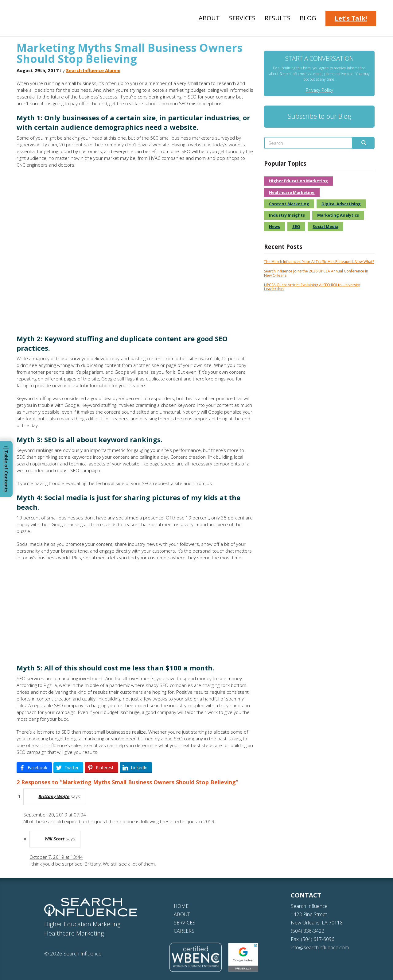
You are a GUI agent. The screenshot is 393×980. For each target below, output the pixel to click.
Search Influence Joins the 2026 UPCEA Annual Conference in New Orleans (316, 273)
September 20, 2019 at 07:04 (55, 815)
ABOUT (182, 914)
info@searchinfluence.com (320, 947)
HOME (181, 906)
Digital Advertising (341, 204)
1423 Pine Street (309, 914)
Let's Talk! (351, 18)
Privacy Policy (319, 90)
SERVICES (185, 923)
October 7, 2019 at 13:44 (56, 857)
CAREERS (184, 931)
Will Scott (54, 839)
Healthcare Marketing (292, 192)
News (274, 226)
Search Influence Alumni (93, 70)
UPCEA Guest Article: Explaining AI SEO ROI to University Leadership (312, 287)
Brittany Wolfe (54, 796)
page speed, (162, 464)
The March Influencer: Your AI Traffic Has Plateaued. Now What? (319, 262)
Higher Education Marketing (298, 181)
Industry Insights (287, 215)
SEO (296, 226)
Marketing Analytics (338, 215)
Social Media (325, 226)
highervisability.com (37, 145)
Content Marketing (289, 204)
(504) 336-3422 (307, 931)
